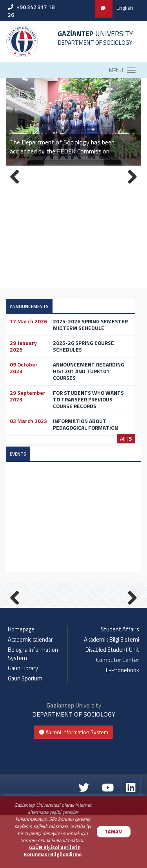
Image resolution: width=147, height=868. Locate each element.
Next (129, 623)
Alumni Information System (73, 785)
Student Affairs (120, 683)
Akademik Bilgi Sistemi (112, 693)
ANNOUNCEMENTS (29, 306)
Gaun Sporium (25, 732)
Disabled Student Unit (112, 703)
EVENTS (18, 454)
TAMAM (114, 832)
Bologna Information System (33, 707)
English (125, 8)
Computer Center (118, 713)
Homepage (21, 683)
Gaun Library (23, 722)
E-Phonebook (122, 724)
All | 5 (126, 439)
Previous (18, 623)
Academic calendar (30, 693)
